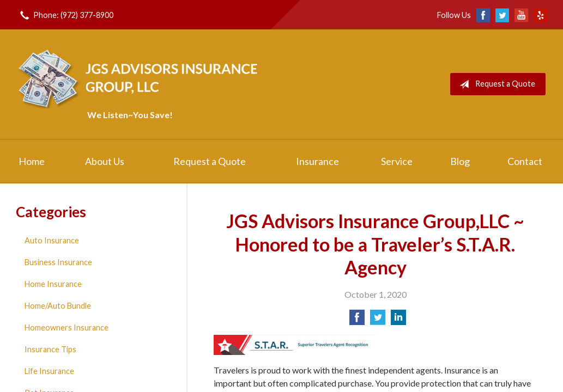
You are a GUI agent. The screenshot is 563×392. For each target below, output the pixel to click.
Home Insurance (53, 284)
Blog (460, 161)
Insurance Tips (50, 349)
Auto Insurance (52, 240)
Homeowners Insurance (66, 327)
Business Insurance (58, 262)
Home (32, 161)
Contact (525, 161)
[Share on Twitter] (378, 320)
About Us (105, 161)
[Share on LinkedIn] (398, 320)
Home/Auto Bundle (58, 306)
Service (397, 161)
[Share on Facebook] (357, 320)
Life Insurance (49, 371)
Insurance (317, 161)
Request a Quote (495, 84)
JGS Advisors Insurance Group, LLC (140, 78)
